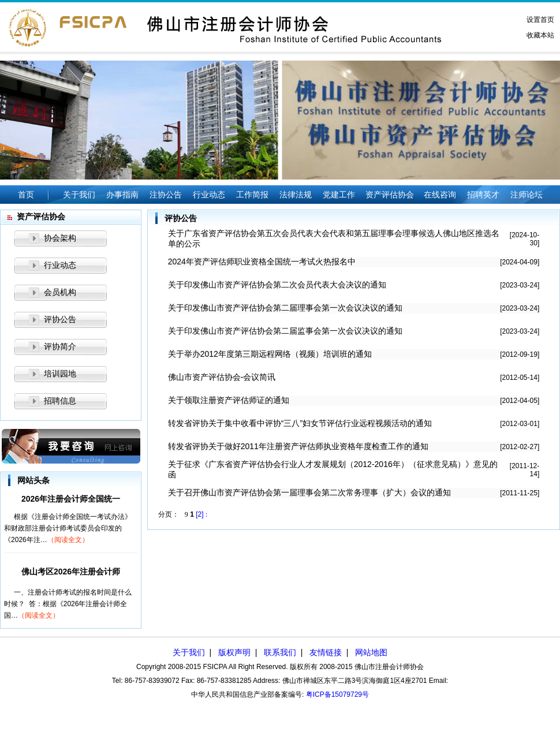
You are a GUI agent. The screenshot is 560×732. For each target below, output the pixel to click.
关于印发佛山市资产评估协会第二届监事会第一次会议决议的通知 (285, 331)
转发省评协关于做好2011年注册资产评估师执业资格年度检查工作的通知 (298, 446)
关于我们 (189, 652)
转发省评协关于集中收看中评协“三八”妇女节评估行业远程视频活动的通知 (300, 423)
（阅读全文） (68, 540)
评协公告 (60, 319)
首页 (26, 195)
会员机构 (60, 292)
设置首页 (540, 20)
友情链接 (326, 652)
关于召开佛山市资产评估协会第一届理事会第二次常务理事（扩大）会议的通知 (309, 492)
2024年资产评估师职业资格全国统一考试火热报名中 (262, 262)
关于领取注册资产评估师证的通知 (229, 400)
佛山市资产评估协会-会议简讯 (222, 377)
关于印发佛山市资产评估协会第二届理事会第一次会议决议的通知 (285, 308)
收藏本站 (540, 35)
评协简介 (60, 346)
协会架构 (60, 238)
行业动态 (60, 265)
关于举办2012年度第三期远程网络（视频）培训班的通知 (270, 354)
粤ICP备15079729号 (337, 694)
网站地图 (371, 652)
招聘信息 (60, 401)
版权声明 (234, 652)
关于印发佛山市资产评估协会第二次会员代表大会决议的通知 (277, 285)
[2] (199, 514)
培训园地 (60, 374)
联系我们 (280, 652)
